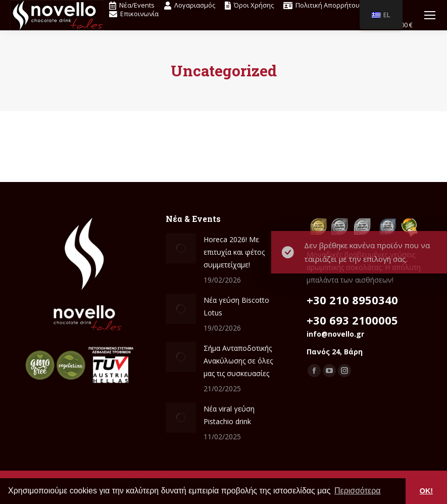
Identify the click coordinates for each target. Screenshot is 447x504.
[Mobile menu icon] (430, 15)
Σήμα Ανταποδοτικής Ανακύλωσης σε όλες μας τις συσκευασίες (238, 361)
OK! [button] (426, 491)
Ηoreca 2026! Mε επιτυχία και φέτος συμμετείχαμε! (234, 252)
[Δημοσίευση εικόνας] (181, 248)
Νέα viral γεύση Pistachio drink (229, 415)
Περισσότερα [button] (358, 491)
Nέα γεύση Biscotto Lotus (236, 306)
